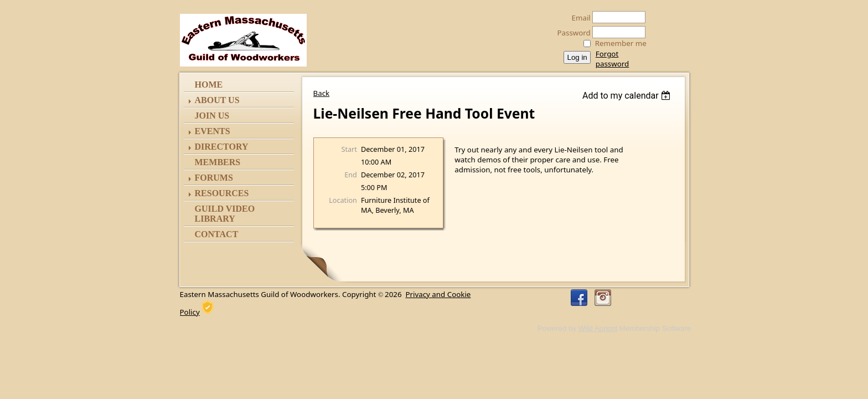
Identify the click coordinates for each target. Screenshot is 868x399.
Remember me (621, 43)
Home (209, 85)
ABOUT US (217, 100)
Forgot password (612, 59)
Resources (222, 193)
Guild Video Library (225, 214)
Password (571, 33)
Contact (217, 234)
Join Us (212, 116)
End (351, 175)
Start (349, 149)
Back (322, 93)
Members (218, 162)
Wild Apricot (598, 328)
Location (343, 200)
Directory (222, 147)
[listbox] (628, 96)
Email (578, 18)
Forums (214, 178)
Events (213, 131)
